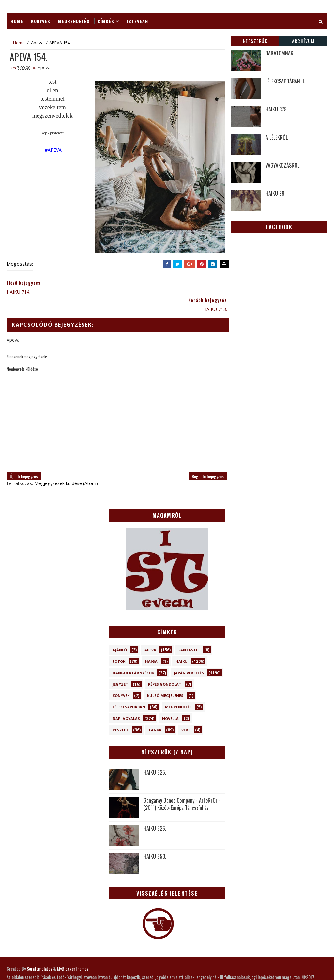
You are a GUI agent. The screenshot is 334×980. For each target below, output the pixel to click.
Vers (186, 713)
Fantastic (189, 633)
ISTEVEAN (137, 21)
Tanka (155, 713)
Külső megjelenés (165, 679)
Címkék (106, 21)
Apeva (37, 43)
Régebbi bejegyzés (204, 459)
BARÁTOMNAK (279, 53)
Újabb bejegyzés (24, 459)
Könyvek (41, 21)
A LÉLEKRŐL (277, 137)
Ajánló (120, 633)
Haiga (151, 645)
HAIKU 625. (155, 755)
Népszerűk (255, 41)
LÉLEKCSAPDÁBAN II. (285, 81)
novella (170, 702)
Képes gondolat (165, 668)
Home (17, 21)
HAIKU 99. (275, 193)
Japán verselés (189, 656)
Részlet (121, 713)
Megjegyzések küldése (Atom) (66, 466)
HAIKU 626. (155, 811)
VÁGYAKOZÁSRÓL (282, 165)
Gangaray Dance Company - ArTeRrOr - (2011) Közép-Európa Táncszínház (182, 787)
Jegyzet (120, 668)
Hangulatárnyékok (133, 656)
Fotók (119, 645)
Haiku (182, 645)
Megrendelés (74, 21)
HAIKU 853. (155, 839)
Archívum (303, 41)
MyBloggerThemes (73, 952)
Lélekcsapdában (129, 690)
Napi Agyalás (126, 702)
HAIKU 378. (277, 109)
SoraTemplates (39, 952)
